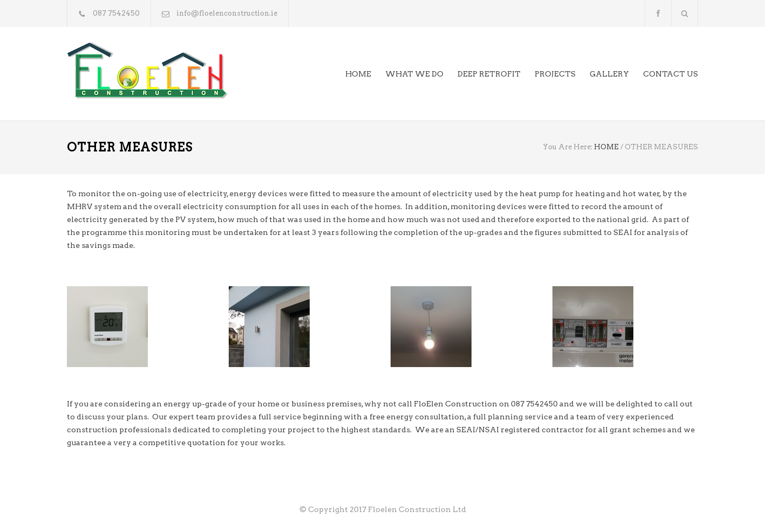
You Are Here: (568, 147)
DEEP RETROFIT (489, 74)
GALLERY (609, 74)
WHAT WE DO (414, 74)
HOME (358, 74)
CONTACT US (671, 74)
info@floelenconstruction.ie (227, 13)
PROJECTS (555, 74)
